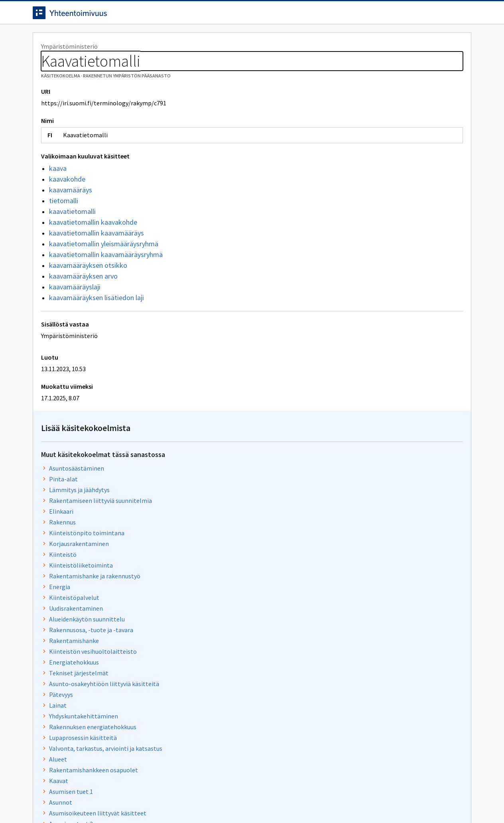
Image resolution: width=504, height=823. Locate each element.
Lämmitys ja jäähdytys (352, 148)
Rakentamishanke (347, 299)
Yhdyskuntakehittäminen (356, 374)
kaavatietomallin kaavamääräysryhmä (106, 291)
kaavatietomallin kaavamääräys (96, 269)
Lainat (331, 364)
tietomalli (64, 237)
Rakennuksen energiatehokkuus (365, 385)
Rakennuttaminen (347, 547)
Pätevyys (334, 353)
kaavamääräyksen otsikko (88, 302)
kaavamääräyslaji (75, 323)
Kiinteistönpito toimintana (359, 191)
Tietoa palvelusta (148, 41)
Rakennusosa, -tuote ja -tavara (364, 288)
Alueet (331, 417)
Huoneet (334, 590)
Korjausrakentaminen (352, 202)
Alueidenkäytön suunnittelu (360, 277)
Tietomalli (337, 601)
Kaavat (331, 439)
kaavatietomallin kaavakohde (93, 258)
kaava (58, 205)
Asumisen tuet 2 (344, 482)
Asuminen (335, 622)
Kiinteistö (336, 213)
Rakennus (335, 180)
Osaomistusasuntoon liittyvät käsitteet (376, 493)
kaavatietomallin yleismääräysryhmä (104, 280)
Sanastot (45, 60)
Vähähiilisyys (339, 514)
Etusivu (46, 41)
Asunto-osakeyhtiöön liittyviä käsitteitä (377, 342)
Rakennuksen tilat (347, 676)
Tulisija (332, 633)
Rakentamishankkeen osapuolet (366, 428)
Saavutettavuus (188, 800)
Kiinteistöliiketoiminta (354, 224)
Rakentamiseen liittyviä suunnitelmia (373, 159)
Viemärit (334, 536)
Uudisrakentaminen (349, 267)
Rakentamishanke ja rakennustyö (367, 234)
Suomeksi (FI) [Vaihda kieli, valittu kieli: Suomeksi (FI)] (318, 16)
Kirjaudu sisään (439, 16)
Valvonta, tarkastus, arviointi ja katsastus (378, 407)
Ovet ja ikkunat (342, 644)
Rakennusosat (341, 525)
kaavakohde (67, 215)
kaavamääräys (71, 226)
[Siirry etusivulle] (95, 16)
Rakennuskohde (344, 558)
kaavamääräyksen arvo (83, 312)
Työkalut (90, 41)
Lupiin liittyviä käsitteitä (355, 655)
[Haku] (274, 16)
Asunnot (333, 461)
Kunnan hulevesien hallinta (359, 611)
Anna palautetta (61, 800)
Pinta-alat (336, 137)
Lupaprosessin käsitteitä (356, 396)
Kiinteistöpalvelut (347, 256)
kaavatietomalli (72, 248)
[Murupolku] (252, 60)
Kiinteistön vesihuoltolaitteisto (366, 310)
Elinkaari (334, 170)
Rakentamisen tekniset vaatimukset (372, 579)
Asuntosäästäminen (349, 127)
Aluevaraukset (341, 568)
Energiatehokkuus (347, 320)
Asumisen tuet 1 (344, 450)
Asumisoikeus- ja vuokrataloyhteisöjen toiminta (387, 687)
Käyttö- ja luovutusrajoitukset (363, 504)
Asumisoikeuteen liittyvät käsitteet (370, 471)
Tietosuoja (125, 800)
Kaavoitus (335, 665)
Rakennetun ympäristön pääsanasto (117, 60)
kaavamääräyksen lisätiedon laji (96, 334)
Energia (332, 245)
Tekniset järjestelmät (351, 331)
